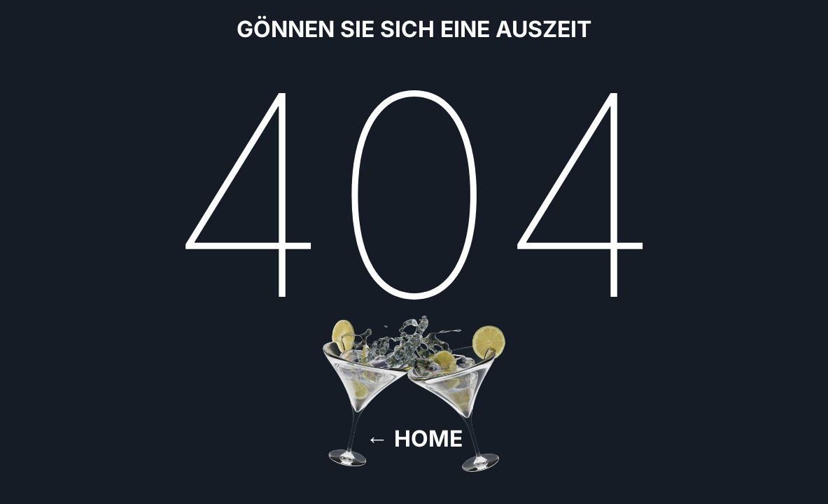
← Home (414, 439)
